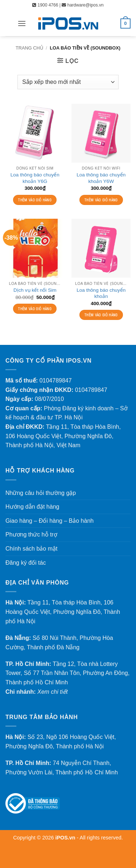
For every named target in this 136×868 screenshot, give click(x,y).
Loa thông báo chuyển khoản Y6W (101, 178)
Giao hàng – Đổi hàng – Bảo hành (50, 521)
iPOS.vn (66, 838)
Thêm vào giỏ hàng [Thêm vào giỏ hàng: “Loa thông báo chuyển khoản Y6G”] (35, 200)
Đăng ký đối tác (26, 563)
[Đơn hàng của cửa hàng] (68, 82)
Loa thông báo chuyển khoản (101, 293)
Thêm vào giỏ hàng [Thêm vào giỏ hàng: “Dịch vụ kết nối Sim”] (35, 309)
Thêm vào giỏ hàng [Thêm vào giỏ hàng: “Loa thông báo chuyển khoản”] (101, 315)
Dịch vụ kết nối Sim (35, 290)
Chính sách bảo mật (31, 549)
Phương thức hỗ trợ (31, 535)
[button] (22, 23)
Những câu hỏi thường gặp (41, 493)
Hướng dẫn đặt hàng (32, 507)
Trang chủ (29, 48)
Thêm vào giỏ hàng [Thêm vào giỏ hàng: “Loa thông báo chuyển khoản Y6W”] (101, 200)
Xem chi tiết (53, 692)
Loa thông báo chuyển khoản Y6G (35, 178)
